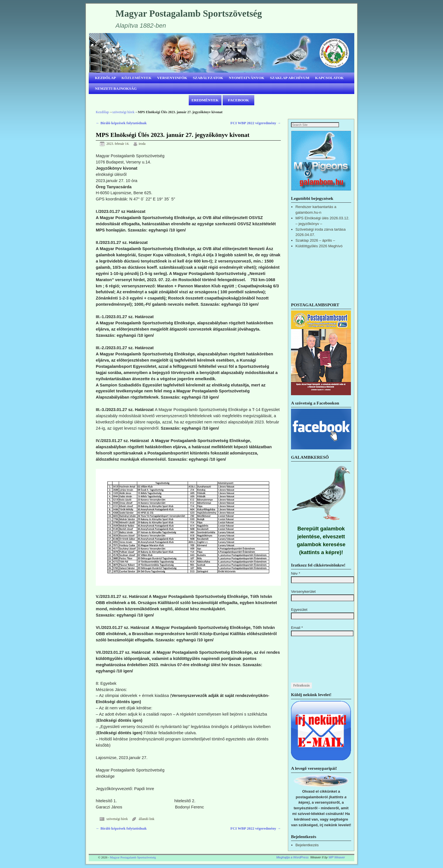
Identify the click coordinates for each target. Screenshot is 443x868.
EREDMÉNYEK (205, 100)
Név (296, 574)
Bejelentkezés (307, 845)
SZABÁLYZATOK (208, 78)
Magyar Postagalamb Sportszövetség (189, 14)
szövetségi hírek (123, 112)
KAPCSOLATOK (329, 78)
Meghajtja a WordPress (292, 858)
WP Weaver (337, 858)
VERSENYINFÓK (172, 78)
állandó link (147, 819)
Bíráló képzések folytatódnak (121, 123)
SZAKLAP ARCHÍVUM (290, 78)
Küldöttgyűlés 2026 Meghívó (319, 246)
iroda (142, 144)
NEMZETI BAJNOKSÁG (116, 88)
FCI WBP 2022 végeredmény (256, 123)
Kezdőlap (102, 112)
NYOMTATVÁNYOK (247, 78)
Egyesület (299, 610)
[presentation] (314, 663)
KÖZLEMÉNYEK (136, 78)
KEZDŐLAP (105, 78)
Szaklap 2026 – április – (315, 241)
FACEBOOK (239, 100)
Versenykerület (303, 592)
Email (297, 628)
